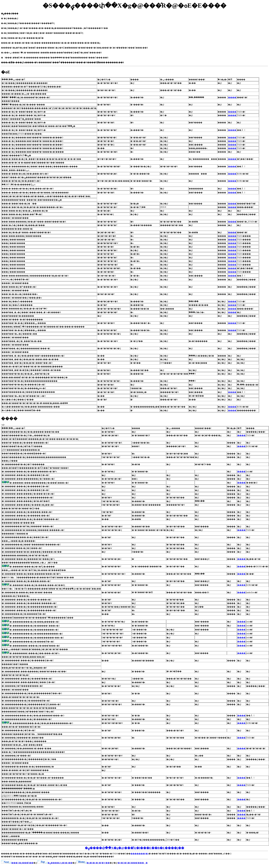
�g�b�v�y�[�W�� (93, 863)
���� (232, 97)
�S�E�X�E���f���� (133, 863)
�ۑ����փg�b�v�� (55, 863)
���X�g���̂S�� (17, 863)
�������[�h (140, 854)
